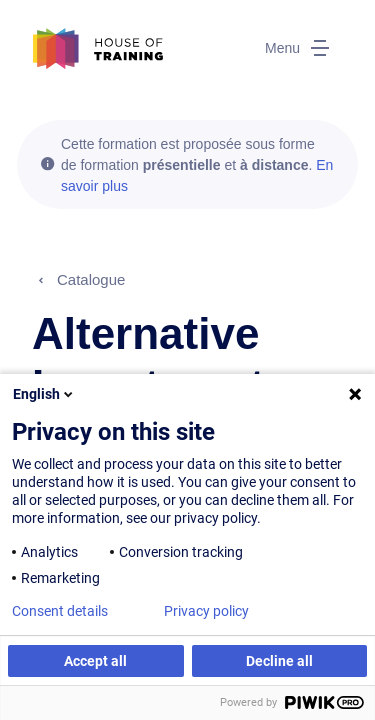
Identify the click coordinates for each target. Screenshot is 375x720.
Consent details (60, 611)
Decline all (279, 661)
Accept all (95, 661)
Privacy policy (206, 611)
